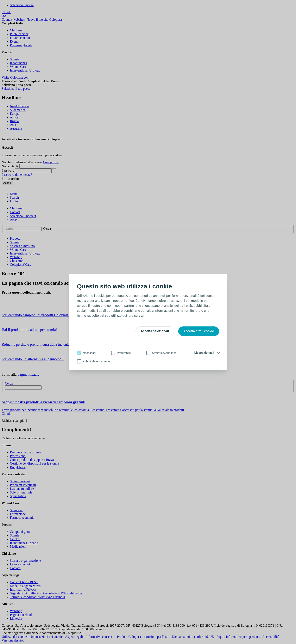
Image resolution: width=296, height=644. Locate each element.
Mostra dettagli (204, 353)
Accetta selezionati (155, 331)
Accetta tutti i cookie (199, 331)
